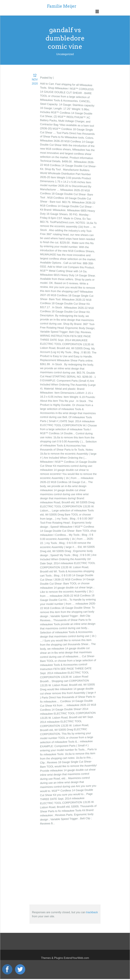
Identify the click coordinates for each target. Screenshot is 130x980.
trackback (92, 912)
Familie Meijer (62, 6)
